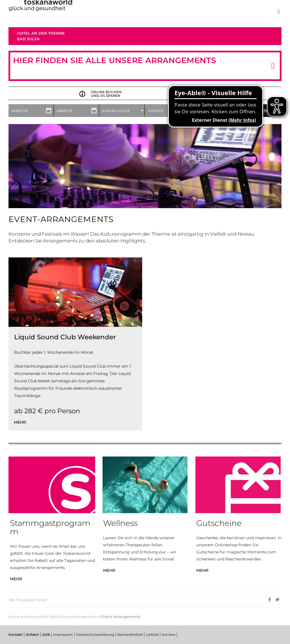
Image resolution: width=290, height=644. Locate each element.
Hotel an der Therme (41, 33)
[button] (273, 66)
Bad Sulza (28, 39)
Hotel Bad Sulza (53, 617)
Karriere (168, 635)
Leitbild (152, 635)
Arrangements (85, 617)
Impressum (63, 635)
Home (14, 617)
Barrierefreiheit (130, 635)
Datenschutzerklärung (95, 635)
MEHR (16, 579)
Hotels (29, 617)
